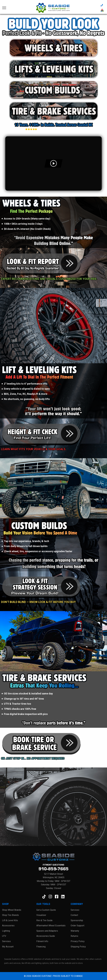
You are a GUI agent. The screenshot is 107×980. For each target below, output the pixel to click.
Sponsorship (77, 920)
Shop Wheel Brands (12, 910)
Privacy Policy (78, 941)
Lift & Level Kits (10, 920)
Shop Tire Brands (10, 915)
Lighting (6, 931)
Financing (41, 946)
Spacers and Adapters (47, 931)
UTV (4, 936)
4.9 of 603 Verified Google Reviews (53, 129)
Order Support (77, 926)
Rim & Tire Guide (44, 920)
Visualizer (41, 915)
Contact (74, 915)
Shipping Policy (78, 946)
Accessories (8, 926)
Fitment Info (42, 941)
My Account (8, 946)
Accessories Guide (46, 936)
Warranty (75, 931)
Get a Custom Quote (46, 910)
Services (6, 941)
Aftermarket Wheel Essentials (51, 926)
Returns (74, 936)
